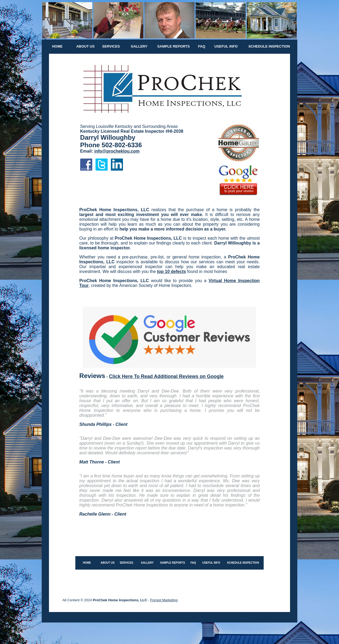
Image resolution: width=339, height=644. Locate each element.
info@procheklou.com (117, 151)
